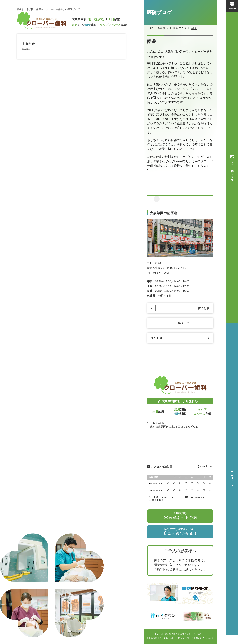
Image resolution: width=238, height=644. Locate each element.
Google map (207, 466)
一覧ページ (182, 323)
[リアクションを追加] (157, 199)
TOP (150, 28)
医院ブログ (180, 28)
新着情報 (163, 28)
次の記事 (156, 338)
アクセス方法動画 (162, 466)
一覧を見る (25, 49)
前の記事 (204, 308)
